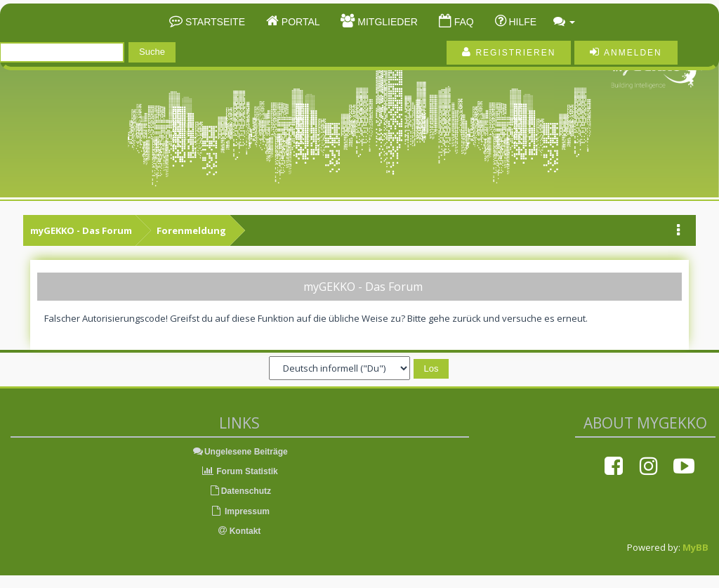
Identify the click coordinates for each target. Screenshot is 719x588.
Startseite (214, 22)
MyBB (695, 547)
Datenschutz (240, 491)
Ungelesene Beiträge (240, 452)
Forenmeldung (191, 230)
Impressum (240, 511)
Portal (299, 22)
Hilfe (522, 22)
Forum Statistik (240, 471)
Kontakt (239, 531)
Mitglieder (386, 22)
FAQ (463, 22)
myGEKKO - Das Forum (81, 230)
